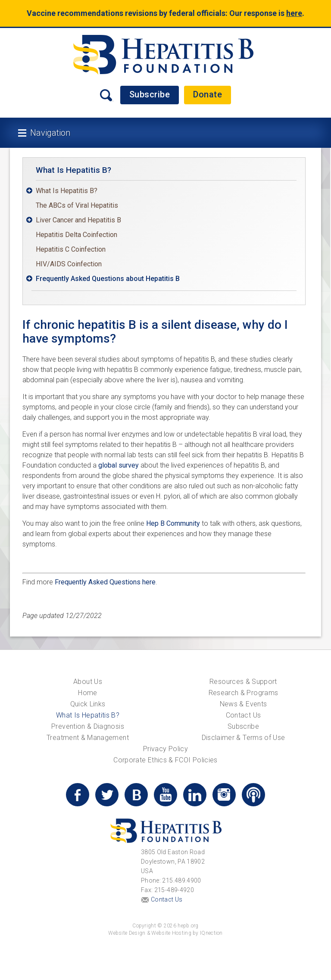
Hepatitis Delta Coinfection (77, 235)
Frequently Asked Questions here (105, 582)
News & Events (244, 704)
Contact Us (244, 715)
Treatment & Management (88, 738)
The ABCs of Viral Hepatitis (77, 205)
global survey (119, 465)
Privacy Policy (165, 749)
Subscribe (150, 94)
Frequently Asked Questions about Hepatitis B (108, 279)
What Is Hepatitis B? (73, 170)
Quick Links (88, 704)
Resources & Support (243, 682)
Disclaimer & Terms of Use (244, 738)
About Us (88, 682)
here (294, 13)
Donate (208, 94)
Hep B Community (173, 523)
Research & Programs (244, 693)
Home (87, 693)
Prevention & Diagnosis (88, 726)
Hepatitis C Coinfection (71, 249)
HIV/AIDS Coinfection (69, 264)
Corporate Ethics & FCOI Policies (165, 760)
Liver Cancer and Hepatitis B (78, 220)
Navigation (50, 133)
